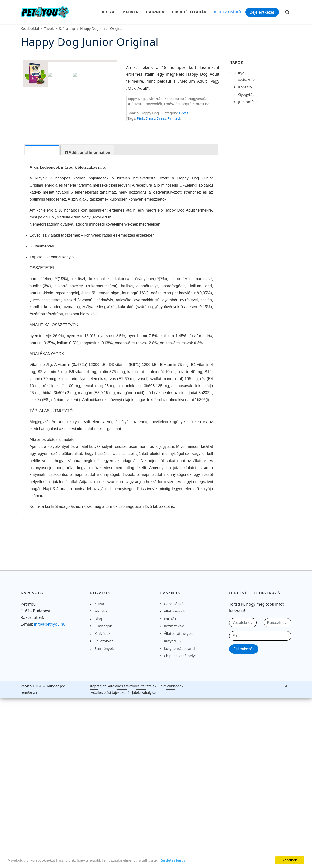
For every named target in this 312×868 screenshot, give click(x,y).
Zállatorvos (104, 830)
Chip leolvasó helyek (181, 845)
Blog (98, 808)
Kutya (239, 73)
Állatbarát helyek (178, 823)
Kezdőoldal (30, 28)
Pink (141, 118)
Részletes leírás (172, 860)
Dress (184, 113)
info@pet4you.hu (50, 813)
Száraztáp (67, 28)
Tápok (49, 28)
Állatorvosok (174, 800)
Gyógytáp (246, 94)
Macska (101, 800)
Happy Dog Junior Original (102, 28)
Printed (174, 118)
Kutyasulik (173, 830)
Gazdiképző (174, 793)
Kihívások (102, 823)
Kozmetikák (174, 815)
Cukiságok (103, 815)
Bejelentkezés (262, 12)
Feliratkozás (244, 838)
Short (150, 118)
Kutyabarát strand (179, 838)
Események (104, 838)
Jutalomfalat (249, 102)
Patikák (170, 808)
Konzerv (245, 87)
